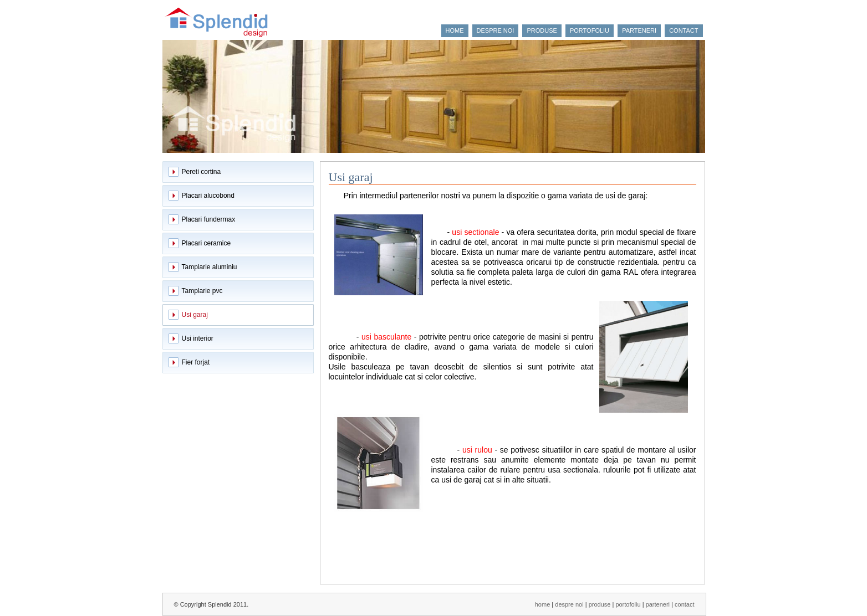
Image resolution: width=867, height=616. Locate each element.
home (455, 30)
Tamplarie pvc (202, 291)
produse (542, 30)
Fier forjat (196, 362)
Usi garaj (195, 315)
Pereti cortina (202, 172)
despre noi (496, 30)
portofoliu (590, 30)
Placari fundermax (209, 219)
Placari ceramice (206, 243)
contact (684, 30)
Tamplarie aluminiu (210, 267)
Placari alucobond (208, 196)
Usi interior (198, 338)
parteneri (639, 30)
